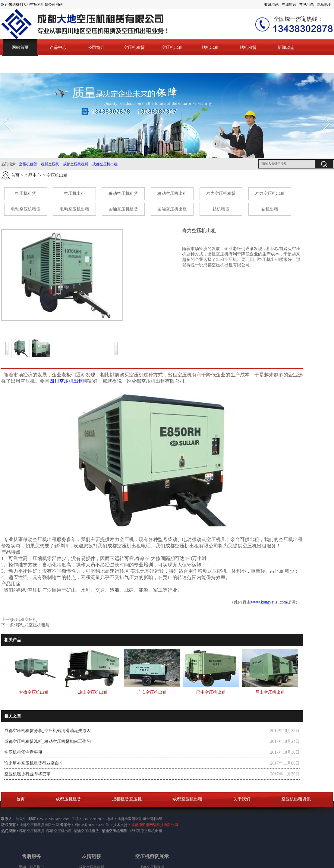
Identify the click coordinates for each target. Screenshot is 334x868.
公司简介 (96, 48)
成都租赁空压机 (127, 799)
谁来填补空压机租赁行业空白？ (34, 763)
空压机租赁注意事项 (23, 752)
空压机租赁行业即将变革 (27, 774)
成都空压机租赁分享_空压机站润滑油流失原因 (47, 731)
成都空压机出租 (105, 164)
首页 (15, 175)
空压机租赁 (134, 48)
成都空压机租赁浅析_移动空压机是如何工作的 (47, 741)
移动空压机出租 (172, 193)
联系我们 (20, 64)
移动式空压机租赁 (33, 625)
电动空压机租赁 (26, 209)
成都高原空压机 (142, 831)
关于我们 (242, 799)
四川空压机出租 (66, 381)
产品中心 (58, 48)
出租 (159, 831)
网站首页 (20, 48)
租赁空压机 (50, 164)
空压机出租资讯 (296, 799)
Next (323, 114)
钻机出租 (210, 48)
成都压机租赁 (68, 799)
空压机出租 (172, 48)
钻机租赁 (248, 48)
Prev (4, 114)
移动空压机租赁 (123, 193)
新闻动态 (286, 48)
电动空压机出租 (74, 209)
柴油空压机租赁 (123, 209)
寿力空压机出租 (270, 193)
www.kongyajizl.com (269, 602)
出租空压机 (27, 620)
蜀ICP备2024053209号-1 (93, 825)
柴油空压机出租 (172, 209)
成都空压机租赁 (76, 164)
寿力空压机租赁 (221, 193)
